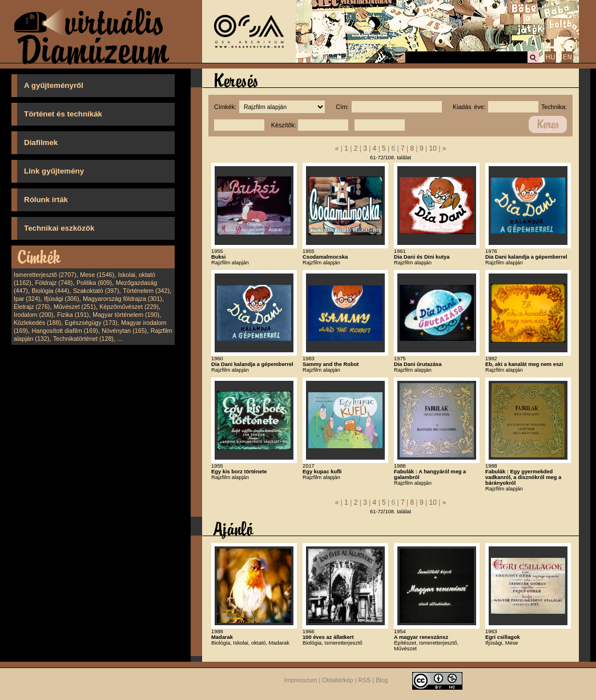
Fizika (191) (73, 315)
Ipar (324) (27, 299)
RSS (365, 680)
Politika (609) (94, 283)
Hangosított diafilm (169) (65, 331)
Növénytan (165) (124, 331)
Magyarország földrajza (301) (122, 299)
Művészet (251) (74, 307)
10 (432, 148)
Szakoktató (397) (96, 291)
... (120, 339)
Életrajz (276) (32, 307)
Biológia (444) (51, 291)
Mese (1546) (97, 275)
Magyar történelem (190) (126, 315)
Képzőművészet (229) (129, 307)
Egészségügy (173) (91, 323)
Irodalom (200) (33, 315)
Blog (382, 680)
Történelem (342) (146, 291)
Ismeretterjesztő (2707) (45, 275)
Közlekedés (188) (37, 323)
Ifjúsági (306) (62, 299)
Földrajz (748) (54, 283)
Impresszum (301, 680)
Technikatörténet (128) (83, 339)
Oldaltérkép (338, 680)
